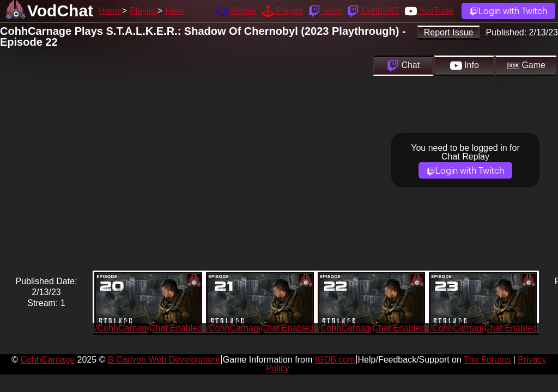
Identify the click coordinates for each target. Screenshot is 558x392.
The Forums (487, 360)
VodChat (60, 11)
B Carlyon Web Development (164, 360)
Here (175, 11)
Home (110, 11)
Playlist (144, 11)
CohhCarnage (47, 360)
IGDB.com (335, 360)
